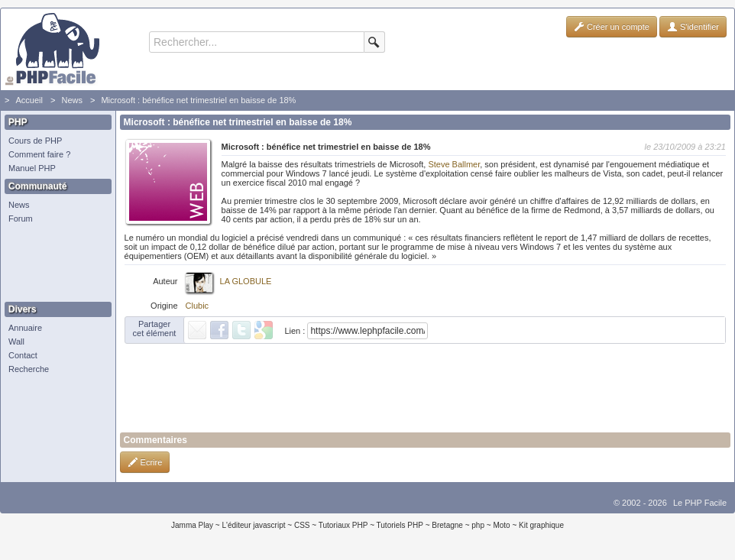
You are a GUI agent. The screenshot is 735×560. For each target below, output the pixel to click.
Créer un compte (612, 27)
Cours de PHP (35, 141)
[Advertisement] (54, 264)
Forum (21, 218)
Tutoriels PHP (400, 525)
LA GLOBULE (246, 281)
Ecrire (145, 462)
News (72, 100)
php (478, 525)
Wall (16, 342)
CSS (302, 525)
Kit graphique (541, 525)
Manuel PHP (32, 168)
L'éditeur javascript (253, 525)
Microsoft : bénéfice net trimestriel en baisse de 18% (198, 100)
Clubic (198, 306)
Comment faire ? (39, 154)
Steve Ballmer (454, 164)
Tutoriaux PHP (343, 525)
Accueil (29, 100)
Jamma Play (192, 525)
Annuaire (25, 328)
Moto (501, 525)
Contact (23, 355)
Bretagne (447, 525)
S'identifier (693, 27)
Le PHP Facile (700, 503)
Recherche (29, 369)
